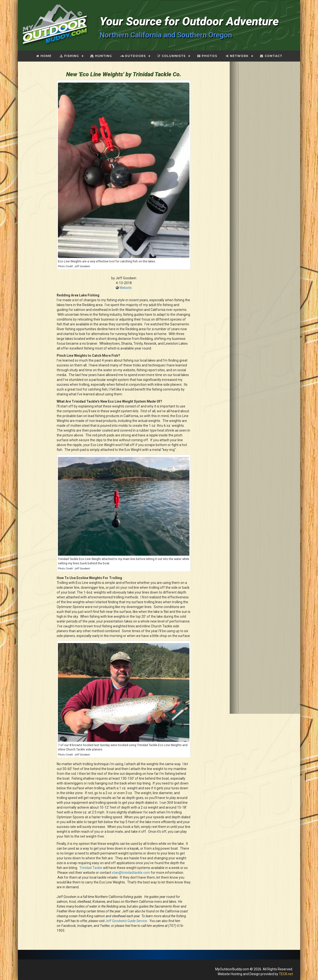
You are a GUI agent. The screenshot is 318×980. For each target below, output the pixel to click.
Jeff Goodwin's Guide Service (126, 921)
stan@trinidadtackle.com (131, 873)
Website (126, 288)
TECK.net (286, 974)
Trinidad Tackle (91, 868)
